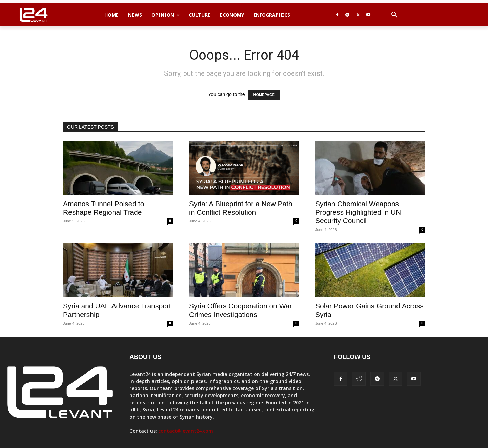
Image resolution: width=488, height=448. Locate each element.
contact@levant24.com (186, 431)
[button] (394, 15)
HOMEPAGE (264, 95)
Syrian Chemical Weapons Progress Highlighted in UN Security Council (358, 212)
